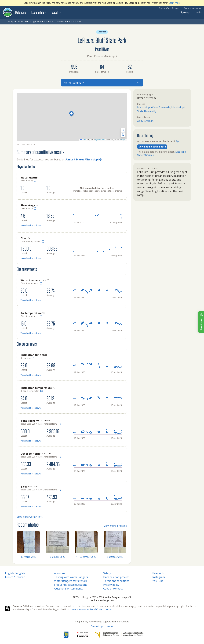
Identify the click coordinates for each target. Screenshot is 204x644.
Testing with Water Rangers (71, 577)
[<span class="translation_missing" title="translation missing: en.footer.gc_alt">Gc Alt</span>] (83, 635)
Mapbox (124, 140)
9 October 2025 (115, 557)
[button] (72, 114)
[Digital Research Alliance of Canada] (118, 635)
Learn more (175, 3)
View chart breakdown (31, 225)
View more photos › (115, 526)
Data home (21, 12)
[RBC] (66, 635)
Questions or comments (69, 589)
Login (198, 12)
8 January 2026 (57, 557)
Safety (107, 573)
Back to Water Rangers (169, 8)
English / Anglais (15, 573)
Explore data (39, 12)
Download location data (152, 147)
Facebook (158, 573)
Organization (16, 21)
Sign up (185, 12)
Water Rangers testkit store (71, 581)
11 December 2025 (86, 557)
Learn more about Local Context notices (92, 609)
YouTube (158, 581)
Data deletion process (116, 577)
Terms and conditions (116, 581)
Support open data (193, 8)
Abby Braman (145, 121)
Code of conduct (113, 589)
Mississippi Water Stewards (39, 21)
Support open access (102, 626)
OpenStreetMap (100, 140)
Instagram (159, 577)
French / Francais (15, 577)
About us (60, 573)
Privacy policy (111, 585)
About (57, 12)
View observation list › (30, 517)
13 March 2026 (28, 557)
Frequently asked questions (71, 585)
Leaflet (83, 140)
